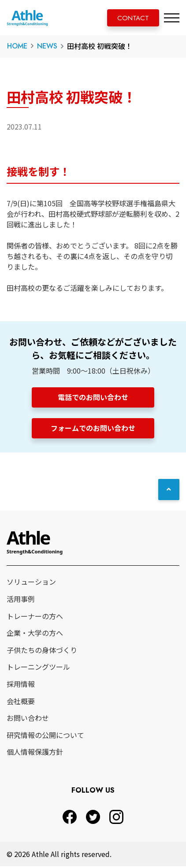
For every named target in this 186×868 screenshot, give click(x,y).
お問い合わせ (28, 720)
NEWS (47, 46)
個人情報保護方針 (35, 753)
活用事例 (21, 601)
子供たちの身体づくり (42, 652)
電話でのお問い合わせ (93, 397)
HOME (17, 46)
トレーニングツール (38, 668)
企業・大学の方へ (35, 634)
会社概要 (21, 702)
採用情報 (21, 686)
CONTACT (131, 18)
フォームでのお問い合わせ (93, 429)
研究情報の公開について (45, 737)
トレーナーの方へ (35, 617)
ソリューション (31, 583)
